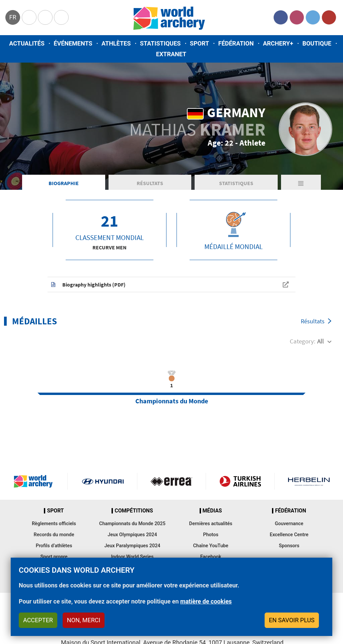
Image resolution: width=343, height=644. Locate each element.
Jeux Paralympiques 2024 (132, 546)
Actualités (27, 43)
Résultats (150, 183)
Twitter (313, 17)
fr (13, 17)
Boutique (317, 43)
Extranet (171, 54)
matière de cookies (206, 601)
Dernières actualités (211, 524)
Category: (303, 341)
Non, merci (84, 620)
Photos (211, 535)
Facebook (281, 17)
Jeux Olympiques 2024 (132, 535)
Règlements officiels (54, 524)
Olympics (29, 17)
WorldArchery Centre (61, 17)
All (321, 341)
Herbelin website (309, 481)
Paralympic (45, 17)
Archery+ (278, 43)
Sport (199, 43)
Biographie (64, 183)
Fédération (236, 43)
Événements (73, 43)
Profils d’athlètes (54, 546)
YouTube (329, 17)
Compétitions (134, 511)
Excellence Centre (289, 535)
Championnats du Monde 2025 (132, 524)
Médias (212, 511)
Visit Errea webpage (171, 481)
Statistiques (160, 43)
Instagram (297, 17)
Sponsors (289, 546)
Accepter (38, 620)
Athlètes (116, 43)
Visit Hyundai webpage (103, 481)
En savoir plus (292, 620)
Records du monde (54, 535)
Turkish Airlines (240, 481)
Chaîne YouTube (211, 546)
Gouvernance (289, 524)
